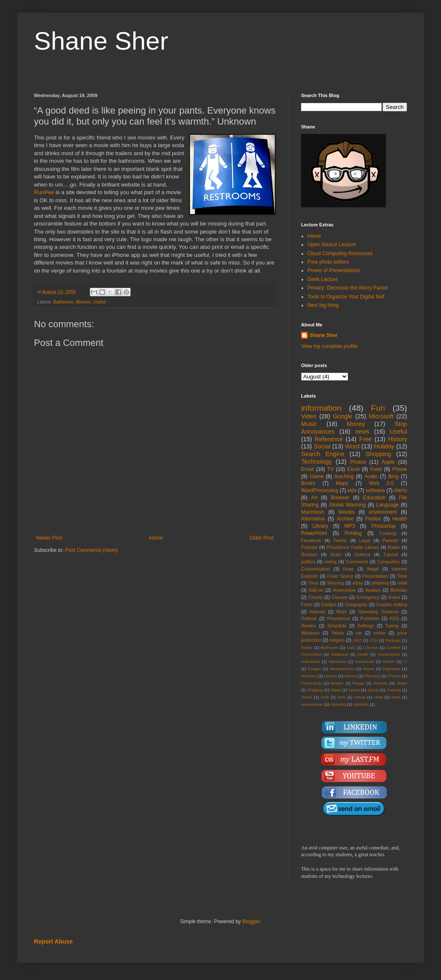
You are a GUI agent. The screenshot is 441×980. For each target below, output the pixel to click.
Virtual (360, 697)
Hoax (348, 569)
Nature (350, 676)
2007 (357, 640)
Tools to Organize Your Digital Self (346, 297)
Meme (369, 669)
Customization (315, 569)
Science (362, 554)
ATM (374, 640)
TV (331, 469)
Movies (83, 302)
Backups (393, 640)
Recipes (309, 554)
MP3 (350, 526)
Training (394, 690)
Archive (345, 519)
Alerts (401, 490)
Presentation (375, 576)
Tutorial (391, 554)
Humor (389, 661)
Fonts (307, 604)
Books (308, 483)
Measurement (342, 669)
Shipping (315, 690)
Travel (307, 697)
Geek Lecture (323, 279)
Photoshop (384, 526)
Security (381, 683)
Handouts (337, 661)
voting (331, 562)
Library (320, 526)
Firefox (373, 519)
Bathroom (63, 302)
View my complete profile (329, 346)
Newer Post (49, 538)
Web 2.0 (381, 483)
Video (309, 416)
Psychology (311, 683)
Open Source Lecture (332, 245)
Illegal (373, 569)
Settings (366, 626)
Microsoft (381, 416)
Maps (342, 483)
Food (376, 469)
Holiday (384, 446)
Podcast (309, 547)
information (321, 408)
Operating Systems (378, 612)
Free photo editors (328, 262)
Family (340, 540)
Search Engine (323, 454)
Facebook (311, 540)
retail (402, 583)
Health (400, 519)
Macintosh (313, 512)
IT (405, 661)
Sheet (402, 683)
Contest (393, 647)
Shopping (378, 454)
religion (337, 640)
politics (308, 562)
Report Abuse (53, 941)
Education (374, 498)
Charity (315, 597)
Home (156, 538)
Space (354, 690)
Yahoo (338, 633)
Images (314, 669)
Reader (337, 683)
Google (343, 416)
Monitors (309, 676)
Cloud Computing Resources (340, 253)
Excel (353, 469)
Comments (357, 562)
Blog (394, 476)
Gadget (328, 604)
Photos (358, 462)
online (380, 633)
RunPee (45, 192)
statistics (361, 704)
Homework (364, 661)
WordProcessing (320, 490)
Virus (313, 583)
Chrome (371, 647)
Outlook (309, 618)
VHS (341, 697)
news (362, 432)
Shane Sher (101, 41)
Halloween (311, 661)
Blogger (251, 922)
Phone (400, 469)
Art (314, 498)
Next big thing (323, 305)
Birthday (399, 590)
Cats (351, 647)
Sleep (336, 690)
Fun (378, 408)
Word (352, 446)
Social (322, 446)
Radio (394, 547)
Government (389, 654)
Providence (338, 618)
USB (325, 697)
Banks (307, 647)
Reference (329, 439)
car (359, 633)
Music (309, 424)
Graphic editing (392, 604)
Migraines (392, 669)
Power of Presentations (334, 270)
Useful (99, 302)
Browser (340, 498)
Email (307, 469)
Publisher (370, 618)
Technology (317, 462)
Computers (389, 562)
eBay (358, 583)
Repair (358, 683)
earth (396, 697)
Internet (317, 612)
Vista (378, 697)
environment (383, 512)
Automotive (344, 590)
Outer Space (341, 576)
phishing (380, 583)
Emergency (368, 597)
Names (330, 676)
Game (317, 476)
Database (339, 654)
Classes (340, 597)
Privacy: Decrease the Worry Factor (348, 288)
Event (394, 597)
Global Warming (347, 505)
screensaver (312, 704)
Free (366, 439)
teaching (344, 476)
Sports (373, 690)
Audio (371, 476)
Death (363, 654)
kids (352, 490)
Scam (336, 554)
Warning (335, 583)
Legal (365, 540)
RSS (394, 618)
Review (308, 626)
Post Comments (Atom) (91, 550)
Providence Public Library (353, 547)
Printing (353, 533)
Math (342, 612)
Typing (392, 626)
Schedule (337, 626)
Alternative (313, 519)
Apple (388, 462)
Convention (311, 654)
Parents (390, 540)
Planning (372, 676)
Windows (310, 633)
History (398, 439)
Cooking (388, 533)
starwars (338, 704)
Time (402, 576)
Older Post (261, 538)
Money (356, 424)
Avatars (373, 590)
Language (387, 505)
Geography (356, 604)
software (375, 490)
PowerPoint (314, 533)
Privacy (394, 676)
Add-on (316, 590)
